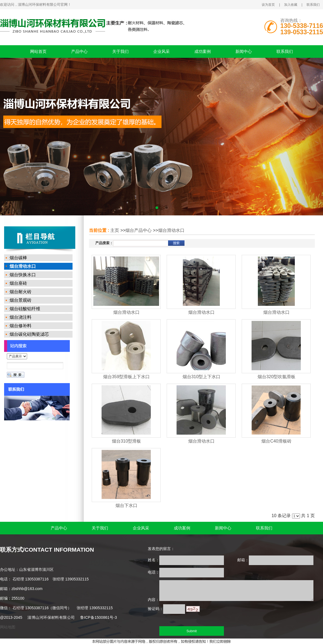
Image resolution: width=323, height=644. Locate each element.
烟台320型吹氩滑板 (277, 377)
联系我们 (313, 5)
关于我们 (120, 51)
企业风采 (161, 51)
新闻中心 (244, 51)
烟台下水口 (126, 505)
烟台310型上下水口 (202, 377)
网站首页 (38, 51)
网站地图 (8, 627)
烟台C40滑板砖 (276, 441)
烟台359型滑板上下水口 (127, 377)
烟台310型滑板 (127, 441)
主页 (115, 230)
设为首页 (268, 5)
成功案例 (203, 51)
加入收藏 (291, 5)
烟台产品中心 (139, 230)
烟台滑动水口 (171, 230)
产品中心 (79, 51)
